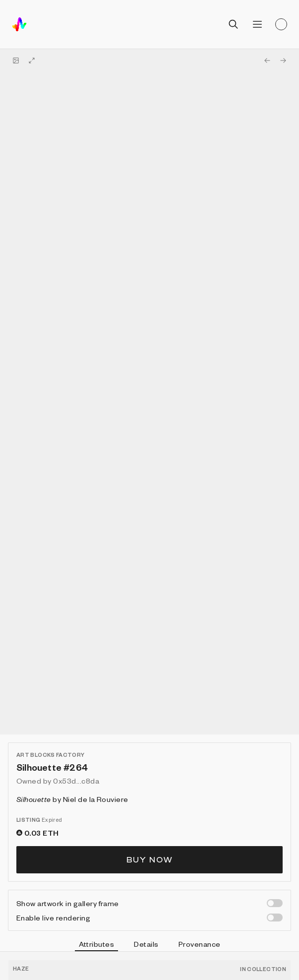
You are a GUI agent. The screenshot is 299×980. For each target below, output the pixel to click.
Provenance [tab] (200, 944)
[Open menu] (257, 24)
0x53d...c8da (76, 781)
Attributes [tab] (97, 945)
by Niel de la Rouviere (72, 799)
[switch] (275, 903)
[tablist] (149, 945)
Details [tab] (146, 944)
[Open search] (234, 24)
